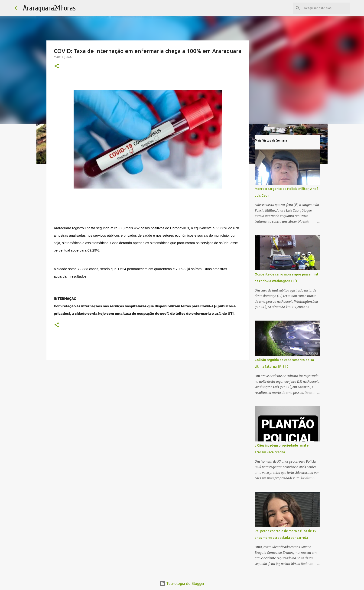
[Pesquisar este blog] (326, 8)
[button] (57, 66)
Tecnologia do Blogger (182, 583)
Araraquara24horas (49, 8)
